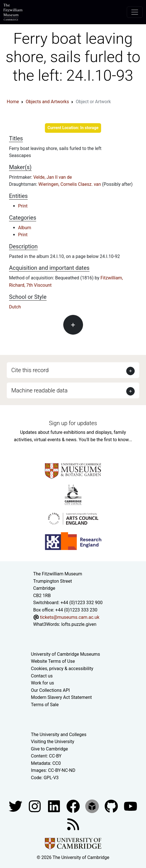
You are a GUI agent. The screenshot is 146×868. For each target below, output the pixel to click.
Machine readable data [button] (39, 390)
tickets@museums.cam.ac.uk (69, 617)
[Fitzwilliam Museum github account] (112, 806)
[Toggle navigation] (135, 12)
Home (13, 102)
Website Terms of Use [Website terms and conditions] (53, 661)
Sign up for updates (73, 423)
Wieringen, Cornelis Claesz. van (70, 184)
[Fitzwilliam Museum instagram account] (35, 806)
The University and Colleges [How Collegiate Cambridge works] (59, 735)
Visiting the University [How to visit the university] (53, 742)
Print (23, 206)
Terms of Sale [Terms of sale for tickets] (45, 705)
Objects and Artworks (47, 102)
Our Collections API (51, 690)
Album (25, 228)
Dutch (15, 307)
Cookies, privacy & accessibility (62, 669)
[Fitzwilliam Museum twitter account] (16, 806)
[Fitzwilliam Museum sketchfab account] (93, 806)
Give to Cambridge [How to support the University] (50, 749)
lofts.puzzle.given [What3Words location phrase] (79, 624)
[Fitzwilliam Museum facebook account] (55, 806)
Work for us (43, 683)
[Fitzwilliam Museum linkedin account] (74, 806)
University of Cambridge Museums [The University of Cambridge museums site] (66, 654)
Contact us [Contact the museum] (42, 676)
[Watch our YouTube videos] (130, 806)
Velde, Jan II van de (53, 177)
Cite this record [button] (30, 370)
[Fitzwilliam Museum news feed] (73, 824)
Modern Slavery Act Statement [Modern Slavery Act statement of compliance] (62, 697)
